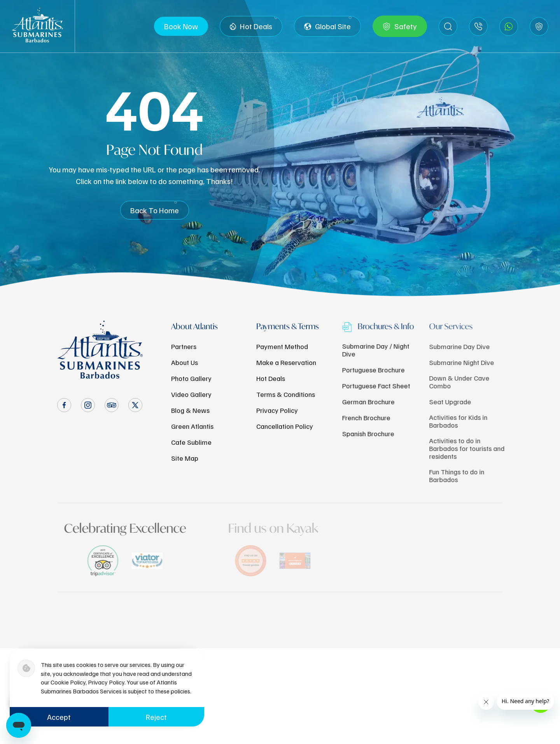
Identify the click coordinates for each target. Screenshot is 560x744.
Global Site (327, 26)
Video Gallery (191, 394)
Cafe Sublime (191, 442)
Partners (184, 346)
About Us (185, 362)
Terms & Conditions (286, 394)
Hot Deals (251, 26)
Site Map (185, 458)
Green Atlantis (192, 426)
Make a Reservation (286, 362)
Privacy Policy (277, 410)
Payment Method (282, 346)
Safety (400, 26)
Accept (59, 717)
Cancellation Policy (285, 426)
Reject (156, 717)
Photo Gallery (191, 378)
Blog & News (190, 410)
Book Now (181, 26)
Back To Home (155, 210)
